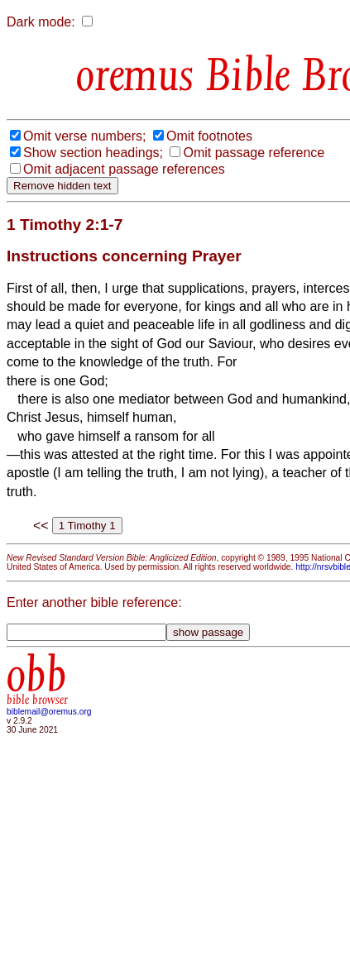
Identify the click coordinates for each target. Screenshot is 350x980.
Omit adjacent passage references (124, 169)
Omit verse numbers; (84, 136)
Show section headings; (93, 153)
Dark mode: (41, 22)
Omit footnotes (209, 136)
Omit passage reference (254, 153)
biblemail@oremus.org (49, 712)
